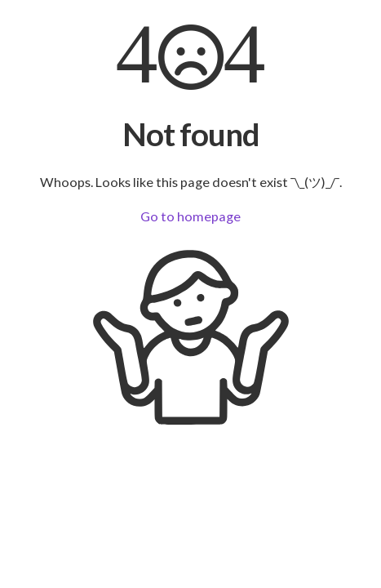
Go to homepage (190, 216)
